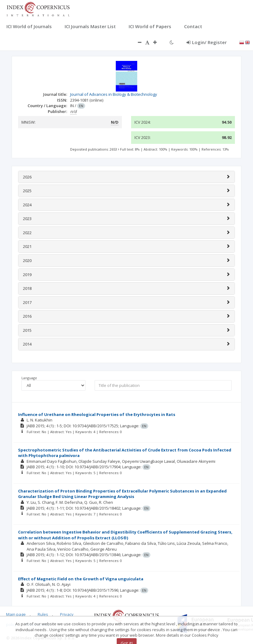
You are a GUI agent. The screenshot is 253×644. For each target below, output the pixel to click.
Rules (43, 614)
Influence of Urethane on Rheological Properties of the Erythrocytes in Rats (97, 414)
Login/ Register (207, 42)
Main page (16, 614)
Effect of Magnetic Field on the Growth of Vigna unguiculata (81, 579)
